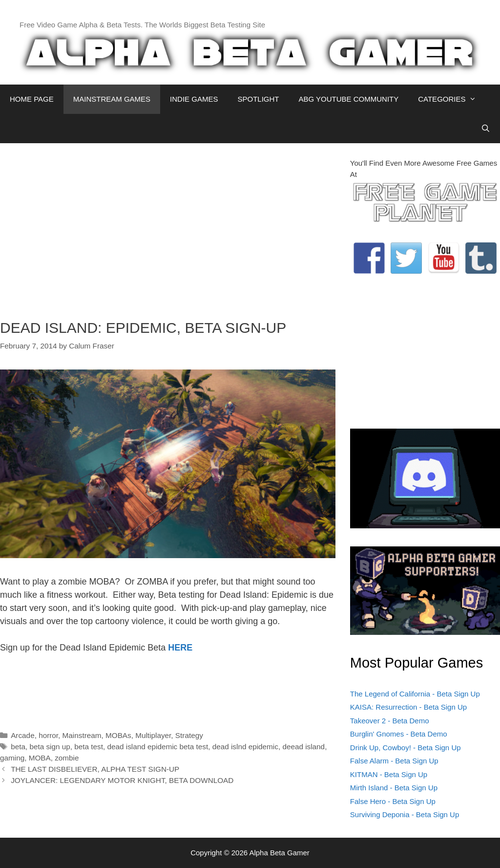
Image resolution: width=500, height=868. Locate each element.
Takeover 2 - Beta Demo (390, 721)
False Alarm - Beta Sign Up (394, 761)
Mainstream (82, 735)
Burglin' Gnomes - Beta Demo (399, 734)
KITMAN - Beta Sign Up (389, 774)
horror (48, 735)
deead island (303, 747)
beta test (89, 747)
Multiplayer (153, 735)
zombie (67, 758)
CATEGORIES (452, 99)
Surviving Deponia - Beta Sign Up (405, 814)
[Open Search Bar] (486, 129)
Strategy (189, 735)
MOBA (40, 758)
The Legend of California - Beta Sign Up (415, 694)
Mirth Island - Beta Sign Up (394, 788)
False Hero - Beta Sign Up (393, 801)
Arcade (22, 735)
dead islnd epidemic (245, 747)
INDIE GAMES (194, 99)
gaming (12, 758)
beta (18, 747)
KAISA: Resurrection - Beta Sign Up (408, 707)
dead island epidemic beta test (158, 747)
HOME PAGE (32, 99)
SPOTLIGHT (258, 99)
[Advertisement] (168, 226)
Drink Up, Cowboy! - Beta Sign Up (406, 748)
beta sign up (50, 747)
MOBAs (118, 735)
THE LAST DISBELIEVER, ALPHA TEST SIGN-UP (95, 769)
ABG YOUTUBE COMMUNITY (348, 99)
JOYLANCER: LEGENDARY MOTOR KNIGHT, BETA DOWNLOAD (122, 780)
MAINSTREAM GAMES (112, 99)
